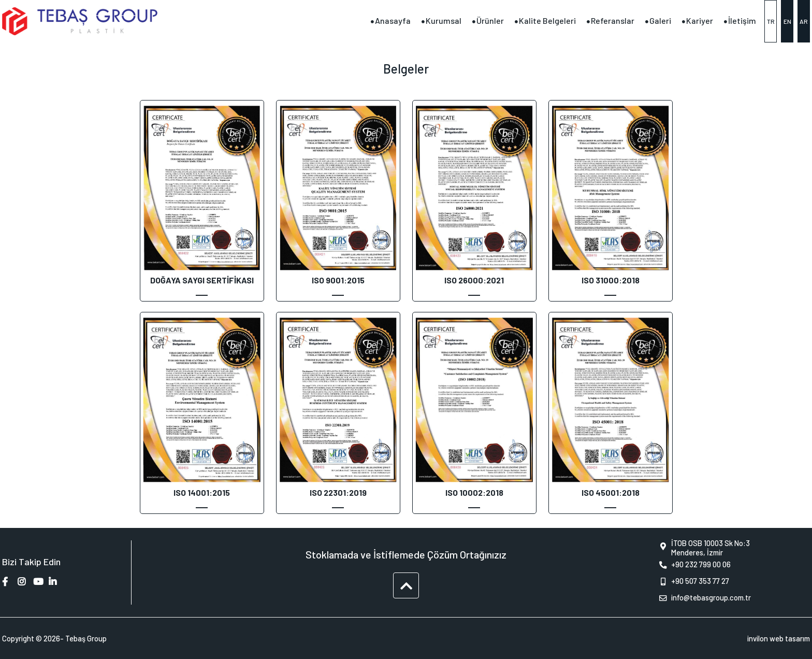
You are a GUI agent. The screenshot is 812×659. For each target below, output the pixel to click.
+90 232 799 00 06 (693, 565)
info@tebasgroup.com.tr (703, 598)
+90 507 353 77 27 (692, 582)
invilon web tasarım (779, 638)
